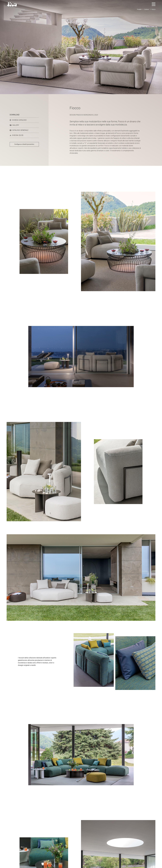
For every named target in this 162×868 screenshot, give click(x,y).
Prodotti (139, 9)
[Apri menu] (154, 4)
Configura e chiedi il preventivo (24, 144)
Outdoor (147, 9)
